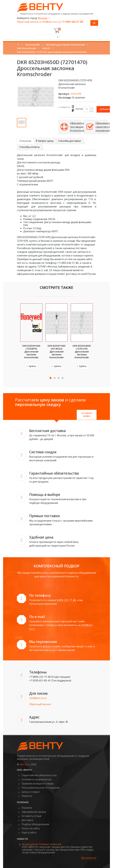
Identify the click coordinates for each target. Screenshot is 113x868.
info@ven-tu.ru (50, 22)
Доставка (27, 820)
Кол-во (79, 109)
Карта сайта (29, 832)
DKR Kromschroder (27, 48)
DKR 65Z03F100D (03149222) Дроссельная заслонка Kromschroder (56, 352)
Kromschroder (33, 45)
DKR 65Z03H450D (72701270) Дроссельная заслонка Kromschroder (82, 352)
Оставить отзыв (31, 816)
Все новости (89, 858)
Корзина (27, 808)
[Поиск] (57, 37)
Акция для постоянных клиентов (42, 844)
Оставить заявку (87, 415)
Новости (27, 796)
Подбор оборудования (35, 824)
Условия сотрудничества (37, 779)
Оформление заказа (34, 812)
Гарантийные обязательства (39, 775)
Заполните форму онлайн (45, 646)
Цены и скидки (31, 792)
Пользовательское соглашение (41, 788)
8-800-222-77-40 (66, 600)
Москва (43, 18)
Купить (31, 366)
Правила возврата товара (38, 783)
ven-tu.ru (25, 764)
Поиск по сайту (31, 828)
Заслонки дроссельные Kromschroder (65, 45)
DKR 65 (46, 48)
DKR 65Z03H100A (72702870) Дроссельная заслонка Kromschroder (31, 352)
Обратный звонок (28, 22)
